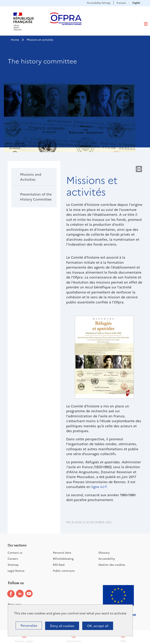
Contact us (15, 552)
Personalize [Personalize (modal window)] (29, 625)
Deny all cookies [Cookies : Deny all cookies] (62, 626)
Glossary (104, 552)
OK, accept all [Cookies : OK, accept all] (98, 626)
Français (121, 3)
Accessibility (107, 559)
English (136, 3)
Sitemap (13, 565)
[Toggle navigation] (146, 24)
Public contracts (64, 571)
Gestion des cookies (112, 565)
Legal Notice (16, 571)
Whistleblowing (63, 559)
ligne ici (98, 487)
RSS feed (59, 565)
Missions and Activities (31, 177)
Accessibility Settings (99, 3)
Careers (13, 559)
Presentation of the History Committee (36, 197)
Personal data (62, 552)
